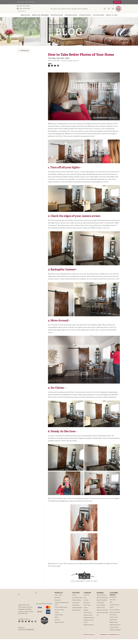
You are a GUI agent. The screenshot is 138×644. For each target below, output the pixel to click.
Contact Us (86, 208)
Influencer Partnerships (102, 226)
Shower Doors (86, 15)
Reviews (75, 208)
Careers (86, 221)
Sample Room (113, 211)
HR (98, 228)
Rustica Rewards (77, 223)
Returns (111, 221)
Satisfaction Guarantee (115, 243)
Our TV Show (87, 218)
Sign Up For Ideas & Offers (26, 2)
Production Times (88, 228)
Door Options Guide (78, 211)
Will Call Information (89, 238)
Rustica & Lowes (101, 221)
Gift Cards (58, 233)
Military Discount (114, 236)
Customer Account (114, 218)
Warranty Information (115, 226)
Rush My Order (113, 233)
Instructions (58, 213)
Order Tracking (87, 226)
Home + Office (59, 208)
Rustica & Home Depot (102, 223)
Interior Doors (57, 15)
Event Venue (87, 216)
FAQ (111, 216)
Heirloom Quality (77, 213)
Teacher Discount (114, 241)
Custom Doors (100, 15)
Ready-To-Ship (113, 15)
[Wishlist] (109, 9)
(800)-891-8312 (23, 227)
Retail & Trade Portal (102, 213)
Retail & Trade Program (103, 211)
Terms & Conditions (114, 223)
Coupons (86, 223)
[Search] (105, 9)
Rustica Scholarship (102, 208)
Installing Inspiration (78, 221)
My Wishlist (58, 211)
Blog (85, 211)
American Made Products (61, 221)
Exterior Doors (71, 15)
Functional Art (76, 216)
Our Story (86, 213)
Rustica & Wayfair (101, 218)
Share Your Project (60, 223)
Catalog (57, 226)
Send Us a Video (114, 231)
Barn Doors (24, 15)
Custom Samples (59, 228)
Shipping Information (89, 231)
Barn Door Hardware (40, 15)
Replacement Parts (60, 236)
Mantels (57, 231)
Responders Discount (115, 238)
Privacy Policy (113, 228)
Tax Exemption (100, 216)
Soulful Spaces (76, 218)
